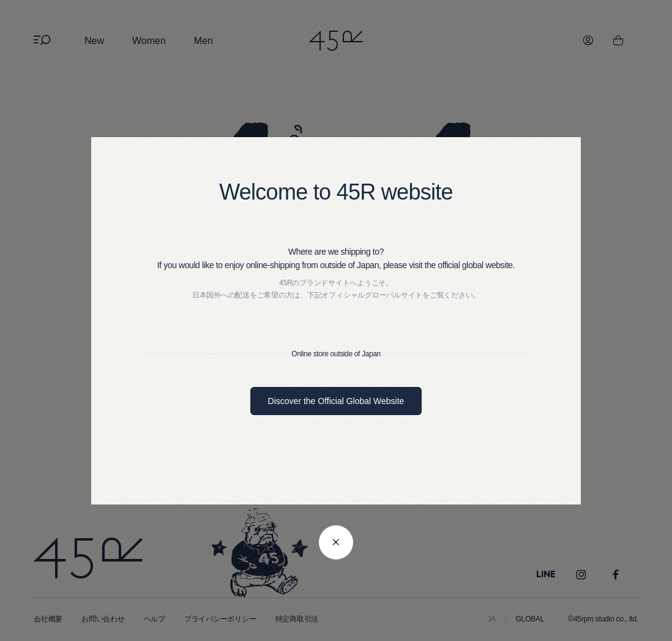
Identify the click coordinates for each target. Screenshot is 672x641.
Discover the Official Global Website (336, 401)
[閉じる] (336, 542)
